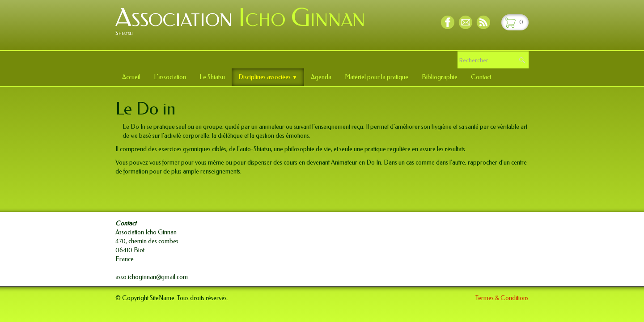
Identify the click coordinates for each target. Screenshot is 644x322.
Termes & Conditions (502, 298)
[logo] (244, 24)
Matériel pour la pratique (377, 77)
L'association (170, 77)
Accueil (131, 77)
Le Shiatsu (212, 77)
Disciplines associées (268, 77)
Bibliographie (440, 77)
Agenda (321, 77)
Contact (481, 77)
